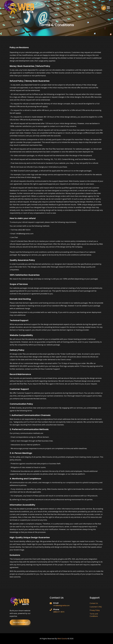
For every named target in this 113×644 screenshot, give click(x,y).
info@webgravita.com (61, 605)
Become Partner (22, 622)
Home (48, 20)
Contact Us (94, 603)
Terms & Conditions (60, 20)
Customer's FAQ (96, 607)
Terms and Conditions (94, 615)
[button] (108, 8)
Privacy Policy (95, 610)
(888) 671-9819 (59, 612)
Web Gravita (62, 639)
